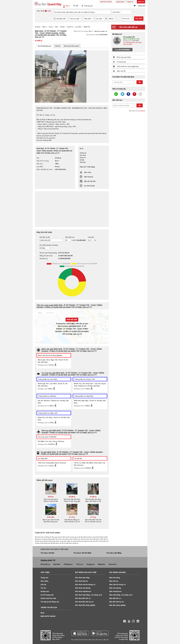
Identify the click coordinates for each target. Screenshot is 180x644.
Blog (42, 613)
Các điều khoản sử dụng (49, 245)
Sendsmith (142, 111)
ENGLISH (142, 6)
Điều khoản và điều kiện (102, 640)
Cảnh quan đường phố (71, 46)
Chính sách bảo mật (48, 598)
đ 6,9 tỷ (51, 497)
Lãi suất (91, 237)
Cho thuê (82, 578)
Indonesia (112, 564)
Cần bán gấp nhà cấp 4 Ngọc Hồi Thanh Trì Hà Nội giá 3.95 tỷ (93, 501)
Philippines (68, 564)
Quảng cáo (45, 591)
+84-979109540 (124, 50)
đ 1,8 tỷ (93, 517)
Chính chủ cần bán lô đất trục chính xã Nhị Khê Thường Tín (51, 501)
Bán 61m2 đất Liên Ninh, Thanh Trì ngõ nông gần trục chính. (72, 501)
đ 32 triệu (51, 517)
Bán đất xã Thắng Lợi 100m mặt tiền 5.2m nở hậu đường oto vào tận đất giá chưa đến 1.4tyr (72, 523)
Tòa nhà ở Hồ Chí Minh (82, 553)
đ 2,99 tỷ (72, 497)
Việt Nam (57, 564)
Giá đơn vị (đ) (45, 237)
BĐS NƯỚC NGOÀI (106, 2)
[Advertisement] (128, 149)
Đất (76, 6)
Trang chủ (44, 578)
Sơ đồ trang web (47, 595)
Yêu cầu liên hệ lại (128, 27)
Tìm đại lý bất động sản (50, 602)
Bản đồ (58, 46)
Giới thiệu (44, 581)
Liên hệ (43, 584)
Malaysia (102, 564)
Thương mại (87, 6)
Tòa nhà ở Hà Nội (47, 553)
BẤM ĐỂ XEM (72, 320)
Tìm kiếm (139, 18)
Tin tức (43, 588)
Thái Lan (80, 564)
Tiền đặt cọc (70, 237)
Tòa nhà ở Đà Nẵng (114, 553)
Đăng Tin (141, 2)
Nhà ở (66, 6)
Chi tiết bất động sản (44, 46)
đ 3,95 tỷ (93, 497)
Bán (115, 578)
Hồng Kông (45, 564)
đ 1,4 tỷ (72, 517)
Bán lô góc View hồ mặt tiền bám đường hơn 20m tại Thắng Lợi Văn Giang (51, 523)
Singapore (91, 564)
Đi (140, 82)
